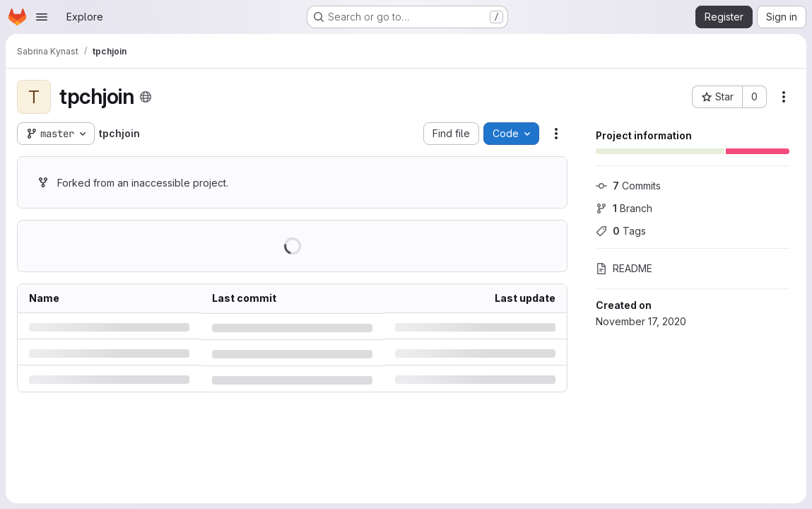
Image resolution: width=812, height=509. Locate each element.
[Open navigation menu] (42, 17)
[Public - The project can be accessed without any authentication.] (146, 97)
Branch (624, 208)
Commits (628, 186)
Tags (621, 231)
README (624, 268)
